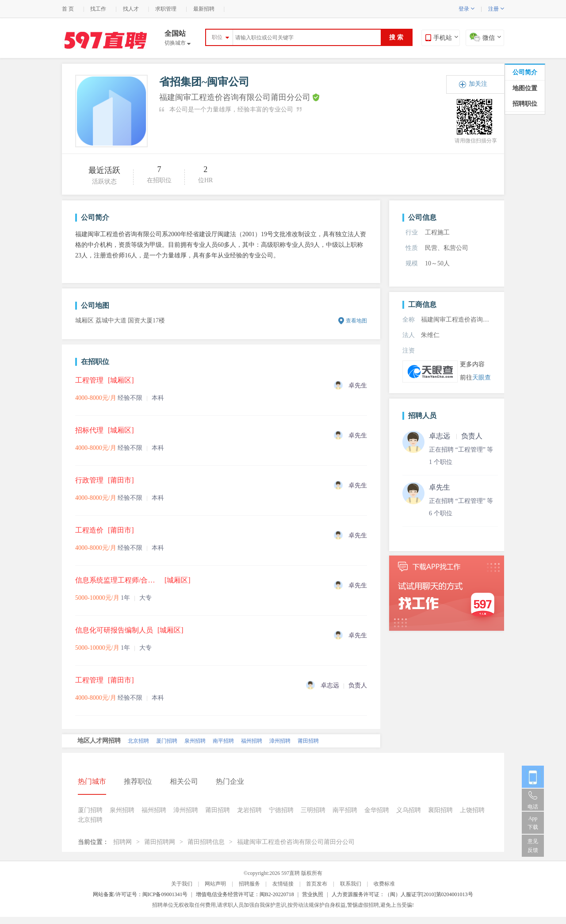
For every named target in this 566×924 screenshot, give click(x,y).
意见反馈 (533, 846)
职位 (217, 37)
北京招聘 (138, 741)
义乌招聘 (409, 810)
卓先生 (440, 487)
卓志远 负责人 (456, 436)
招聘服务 (249, 884)
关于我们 (182, 884)
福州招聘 (252, 741)
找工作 (98, 9)
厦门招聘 (167, 741)
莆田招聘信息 (206, 842)
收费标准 (384, 884)
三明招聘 (313, 810)
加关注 (478, 84)
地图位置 (525, 88)
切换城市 (178, 43)
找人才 (131, 9)
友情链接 (283, 884)
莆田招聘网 (160, 842)
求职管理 (166, 9)
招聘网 (122, 842)
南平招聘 (223, 741)
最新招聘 (204, 9)
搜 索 (396, 37)
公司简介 (525, 72)
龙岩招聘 (249, 810)
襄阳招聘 (440, 810)
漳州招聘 (280, 741)
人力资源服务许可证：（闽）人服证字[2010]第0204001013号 (402, 894)
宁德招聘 (281, 810)
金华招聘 (377, 810)
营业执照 (313, 894)
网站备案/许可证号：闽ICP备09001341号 (140, 894)
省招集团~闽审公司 (204, 82)
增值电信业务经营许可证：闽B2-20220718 (245, 894)
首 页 (68, 9)
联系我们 (351, 884)
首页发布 (317, 884)
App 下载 (533, 823)
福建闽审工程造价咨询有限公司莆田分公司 (296, 842)
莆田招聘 (308, 741)
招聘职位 (525, 104)
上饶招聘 (472, 810)
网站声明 (215, 884)
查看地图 (356, 321)
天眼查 (482, 378)
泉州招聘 (195, 741)
